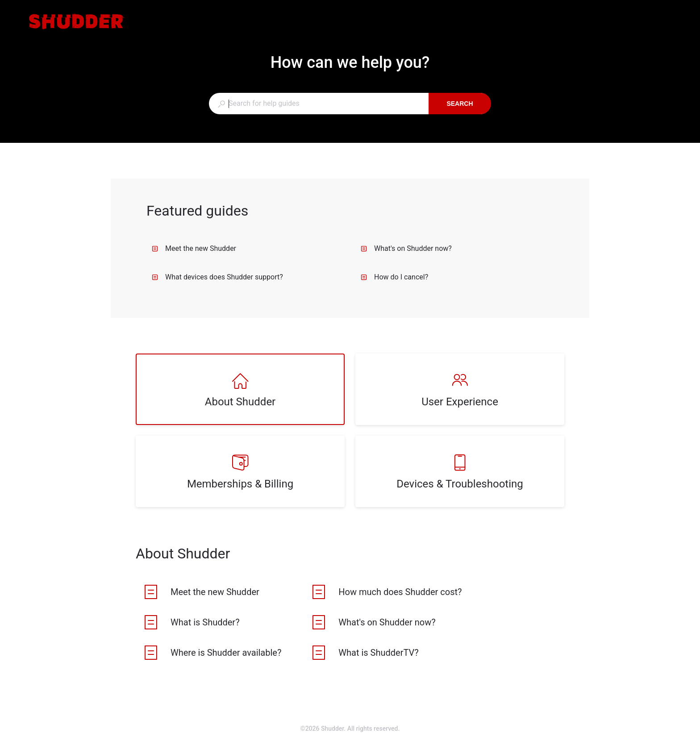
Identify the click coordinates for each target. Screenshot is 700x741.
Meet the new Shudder (194, 248)
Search (460, 104)
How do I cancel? (394, 277)
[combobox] (319, 104)
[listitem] (240, 389)
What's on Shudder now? (406, 248)
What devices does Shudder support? (217, 277)
